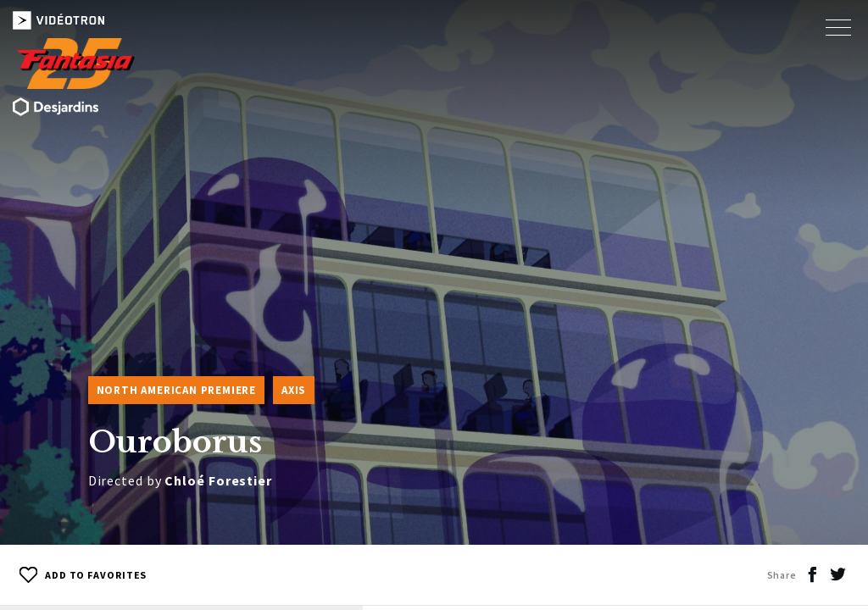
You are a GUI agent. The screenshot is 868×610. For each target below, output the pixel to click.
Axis (294, 390)
